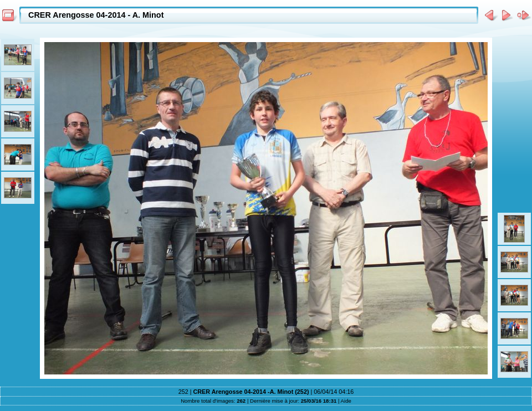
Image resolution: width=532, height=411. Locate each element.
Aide (346, 401)
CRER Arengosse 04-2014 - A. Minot (96, 15)
